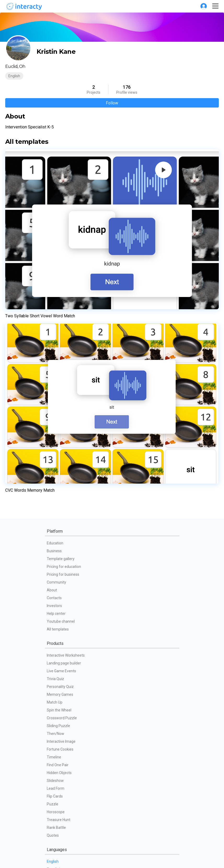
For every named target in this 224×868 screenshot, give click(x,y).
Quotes (53, 550)
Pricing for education (64, 282)
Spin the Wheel (59, 425)
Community (56, 297)
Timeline (54, 472)
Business (54, 266)
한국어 (52, 717)
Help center (56, 329)
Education (55, 258)
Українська (56, 639)
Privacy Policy (58, 759)
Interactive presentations (67, 832)
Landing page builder (64, 378)
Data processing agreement (70, 775)
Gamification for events (66, 809)
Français (54, 600)
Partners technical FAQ (66, 783)
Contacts (54, 313)
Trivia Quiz (55, 394)
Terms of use (58, 751)
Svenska (54, 678)
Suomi (52, 694)
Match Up (55, 417)
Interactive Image (61, 456)
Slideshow (55, 496)
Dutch (52, 655)
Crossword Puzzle (62, 433)
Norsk (51, 670)
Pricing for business (63, 289)
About (52, 305)
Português (55, 592)
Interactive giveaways (65, 817)
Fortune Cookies (60, 464)
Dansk (52, 686)
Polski (52, 631)
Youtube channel (61, 336)
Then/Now (56, 449)
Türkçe (52, 710)
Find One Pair (58, 480)
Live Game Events (61, 386)
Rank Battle (56, 543)
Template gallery (61, 274)
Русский (54, 608)
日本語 (52, 725)
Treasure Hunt (59, 535)
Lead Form (56, 503)
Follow (112, 103)
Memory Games (60, 409)
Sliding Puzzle (58, 441)
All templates (58, 344)
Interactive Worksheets (66, 370)
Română (54, 702)
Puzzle (53, 519)
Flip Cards (55, 511)
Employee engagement (66, 824)
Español (53, 584)
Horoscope (56, 527)
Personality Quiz (60, 402)
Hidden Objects (59, 488)
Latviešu (54, 647)
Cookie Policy (58, 767)
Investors (54, 321)
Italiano (53, 623)
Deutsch (54, 616)
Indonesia (55, 663)
